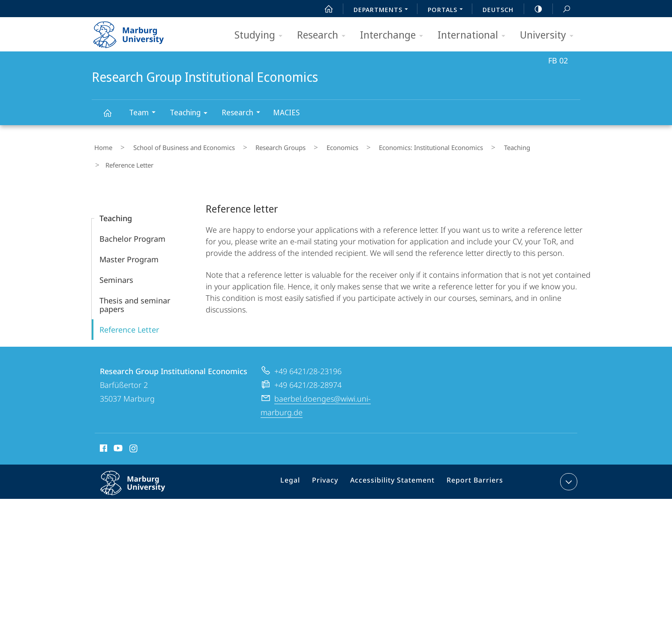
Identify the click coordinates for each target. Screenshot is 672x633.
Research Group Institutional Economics (112, 117)
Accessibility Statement (396, 461)
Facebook (103, 427)
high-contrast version (534, 9)
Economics (311, 145)
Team (145, 113)
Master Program (129, 237)
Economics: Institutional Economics (390, 145)
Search (562, 9)
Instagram (134, 427)
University (549, 35)
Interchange (394, 35)
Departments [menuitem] (383, 10)
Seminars (116, 257)
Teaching (191, 114)
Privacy (333, 461)
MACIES (286, 112)
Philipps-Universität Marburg (142, 467)
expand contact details (568, 459)
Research (324, 35)
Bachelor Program (132, 216)
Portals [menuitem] (448, 10)
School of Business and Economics (172, 145)
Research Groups (259, 145)
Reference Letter (129, 307)
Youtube (117, 427)
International (474, 35)
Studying (261, 35)
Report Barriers (472, 461)
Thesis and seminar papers (135, 282)
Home (101, 145)
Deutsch (498, 9)
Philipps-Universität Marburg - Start (138, 32)
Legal (301, 461)
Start (324, 9)
